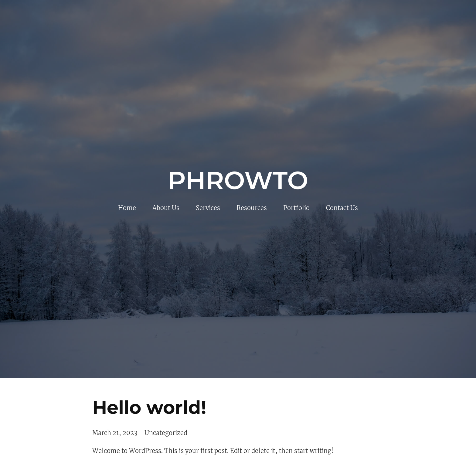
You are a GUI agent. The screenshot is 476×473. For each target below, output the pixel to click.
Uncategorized (166, 433)
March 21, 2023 (115, 433)
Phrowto (238, 180)
